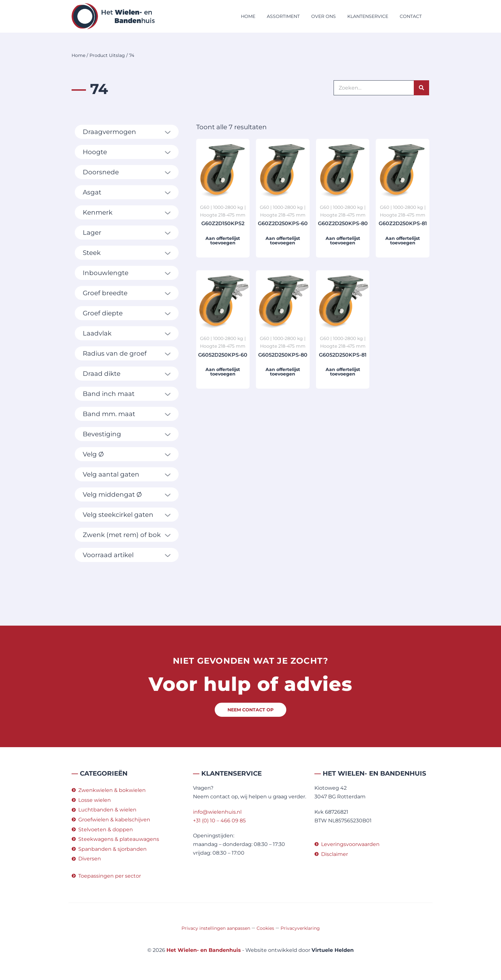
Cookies (265, 928)
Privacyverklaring (300, 928)
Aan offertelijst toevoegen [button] (223, 241)
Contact (411, 16)
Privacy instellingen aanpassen (216, 928)
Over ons (324, 16)
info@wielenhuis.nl (217, 812)
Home (248, 16)
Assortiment (283, 16)
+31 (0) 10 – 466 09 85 (219, 821)
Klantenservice (368, 16)
